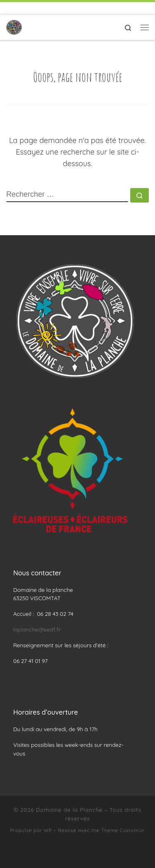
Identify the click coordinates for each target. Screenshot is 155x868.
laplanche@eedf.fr (37, 629)
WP (48, 830)
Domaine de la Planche (69, 810)
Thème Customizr (123, 830)
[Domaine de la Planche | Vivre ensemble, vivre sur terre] (14, 26)
